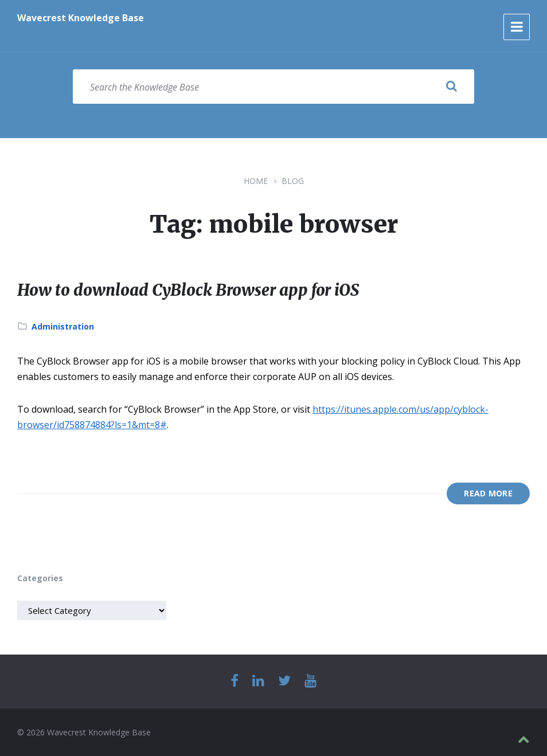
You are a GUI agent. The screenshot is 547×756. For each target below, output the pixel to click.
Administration (63, 326)
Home (256, 181)
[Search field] (273, 87)
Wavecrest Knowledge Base (81, 18)
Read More (488, 493)
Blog (293, 181)
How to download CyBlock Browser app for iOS (206, 289)
